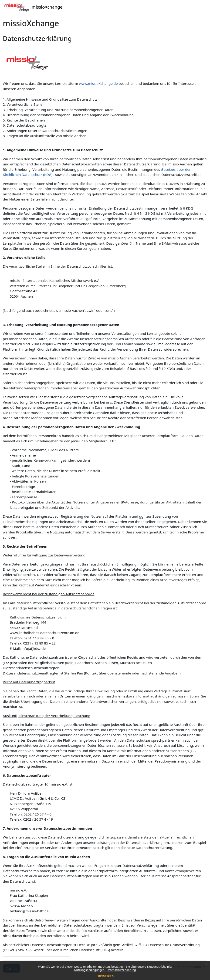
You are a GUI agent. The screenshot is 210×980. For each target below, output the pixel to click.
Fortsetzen (105, 976)
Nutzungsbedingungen (90, 970)
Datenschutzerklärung (121, 970)
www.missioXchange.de (98, 83)
